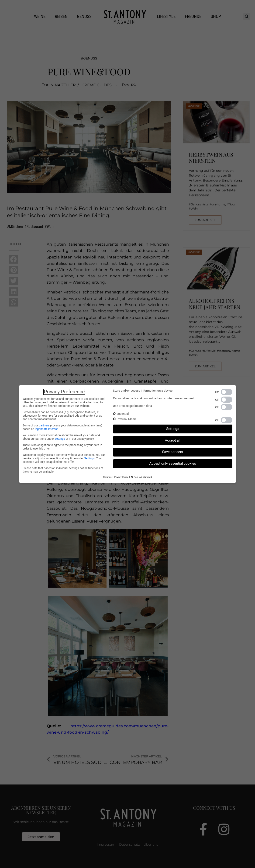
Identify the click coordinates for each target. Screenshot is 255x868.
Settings (60, 439)
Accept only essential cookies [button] (173, 464)
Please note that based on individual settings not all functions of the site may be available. (63, 470)
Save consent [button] (173, 452)
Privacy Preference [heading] (64, 392)
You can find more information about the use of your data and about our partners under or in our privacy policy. (61, 437)
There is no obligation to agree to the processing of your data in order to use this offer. (62, 447)
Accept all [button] (173, 440)
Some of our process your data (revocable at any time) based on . (62, 427)
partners (44, 425)
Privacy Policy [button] (121, 477)
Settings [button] (173, 429)
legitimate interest (46, 429)
